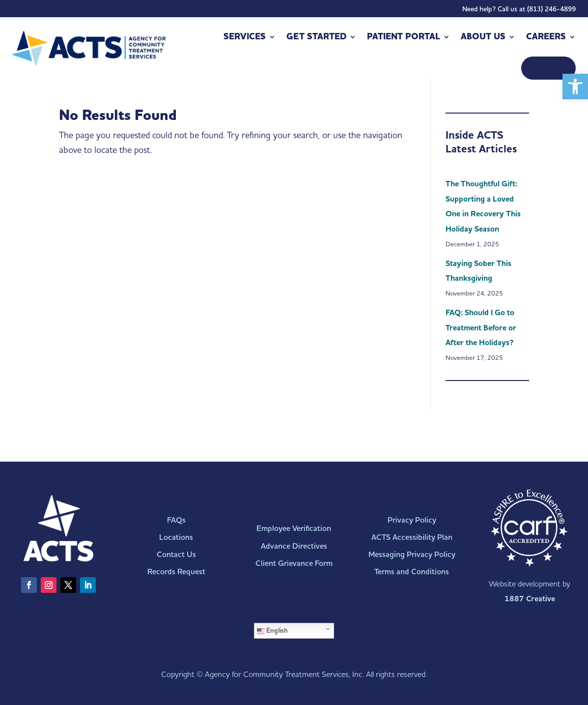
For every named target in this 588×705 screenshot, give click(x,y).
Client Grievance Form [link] (294, 563)
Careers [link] (546, 37)
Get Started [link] (316, 37)
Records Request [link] (176, 572)
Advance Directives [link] (294, 546)
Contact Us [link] (176, 554)
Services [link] (245, 37)
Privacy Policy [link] (412, 520)
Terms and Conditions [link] (412, 572)
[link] (575, 87)
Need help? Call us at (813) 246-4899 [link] (519, 11)
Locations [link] (176, 537)
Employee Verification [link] (294, 528)
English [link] (272, 631)
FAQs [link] (176, 520)
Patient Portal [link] (404, 37)
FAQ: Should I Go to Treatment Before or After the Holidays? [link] (481, 328)
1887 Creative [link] (530, 599)
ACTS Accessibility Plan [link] (412, 537)
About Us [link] (483, 37)
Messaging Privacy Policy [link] (412, 554)
